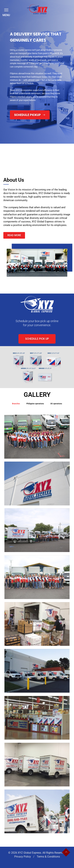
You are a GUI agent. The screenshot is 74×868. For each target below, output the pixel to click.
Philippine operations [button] (35, 404)
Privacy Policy (23, 857)
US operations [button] (56, 404)
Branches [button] (16, 404)
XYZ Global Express (29, 853)
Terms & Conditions (48, 857)
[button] (6, 10)
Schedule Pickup (30, 115)
